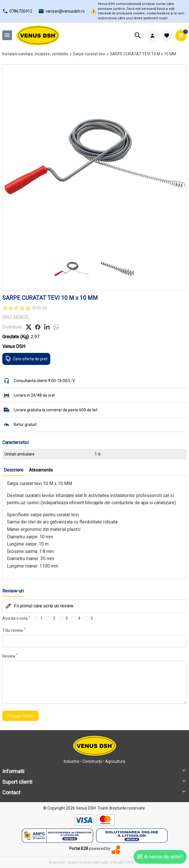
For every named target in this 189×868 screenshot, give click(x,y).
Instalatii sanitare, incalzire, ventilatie (35, 54)
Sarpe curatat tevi (89, 54)
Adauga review (20, 716)
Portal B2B (79, 849)
